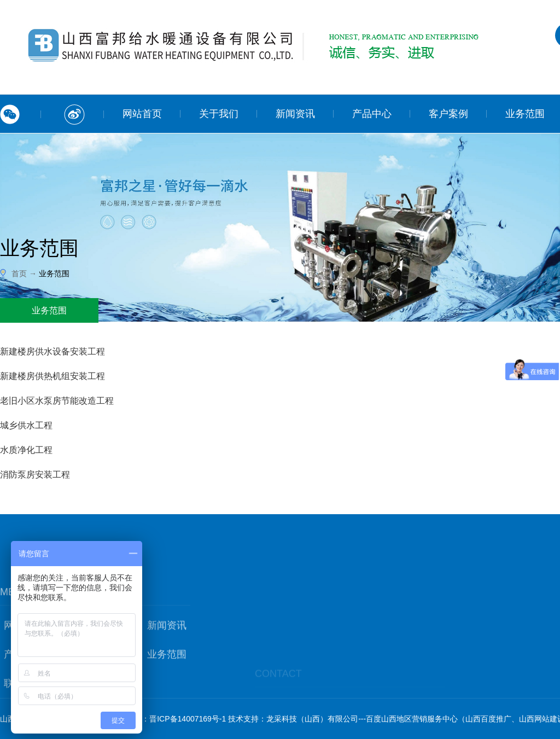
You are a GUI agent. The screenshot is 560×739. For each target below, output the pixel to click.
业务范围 (167, 679)
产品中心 (372, 114)
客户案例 (448, 114)
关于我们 (219, 114)
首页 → (25, 274)
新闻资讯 (295, 114)
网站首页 (142, 114)
